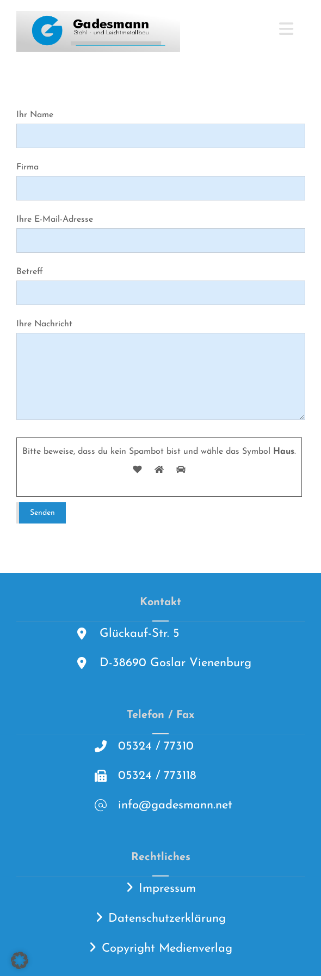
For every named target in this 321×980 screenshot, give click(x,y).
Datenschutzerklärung (167, 923)
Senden (42, 517)
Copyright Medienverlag (167, 952)
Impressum (167, 893)
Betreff (161, 288)
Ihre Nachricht (161, 376)
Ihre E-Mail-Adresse (161, 236)
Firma (161, 183)
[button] (286, 29)
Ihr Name (161, 130)
